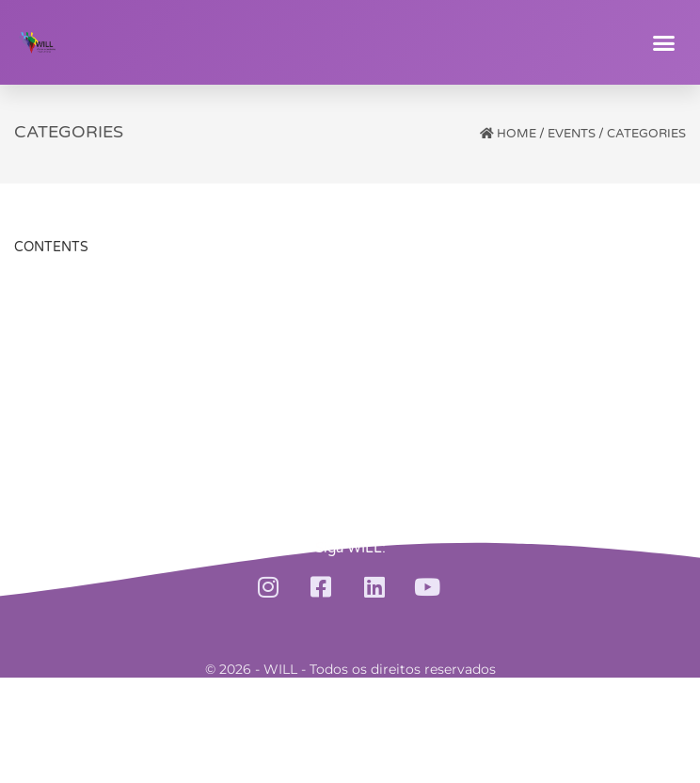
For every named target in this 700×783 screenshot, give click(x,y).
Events (572, 134)
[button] (664, 42)
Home (517, 134)
